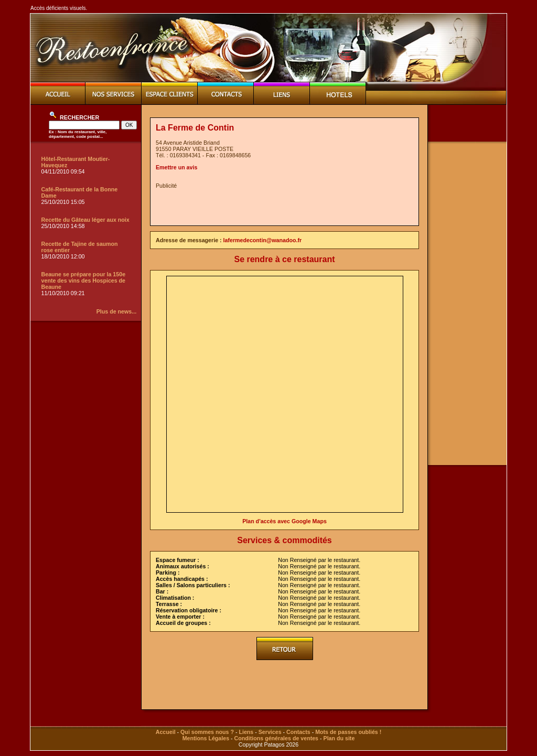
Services (270, 732)
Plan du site (339, 738)
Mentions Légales (206, 738)
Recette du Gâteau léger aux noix (85, 220)
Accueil (166, 732)
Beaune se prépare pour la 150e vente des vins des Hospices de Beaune (84, 280)
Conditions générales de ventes (276, 738)
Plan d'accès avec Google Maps (284, 521)
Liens (246, 732)
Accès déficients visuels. (59, 8)
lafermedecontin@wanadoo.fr (263, 240)
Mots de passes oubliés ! (348, 732)
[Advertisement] (278, 204)
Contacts (298, 732)
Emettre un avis (176, 167)
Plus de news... (116, 311)
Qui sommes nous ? (207, 732)
